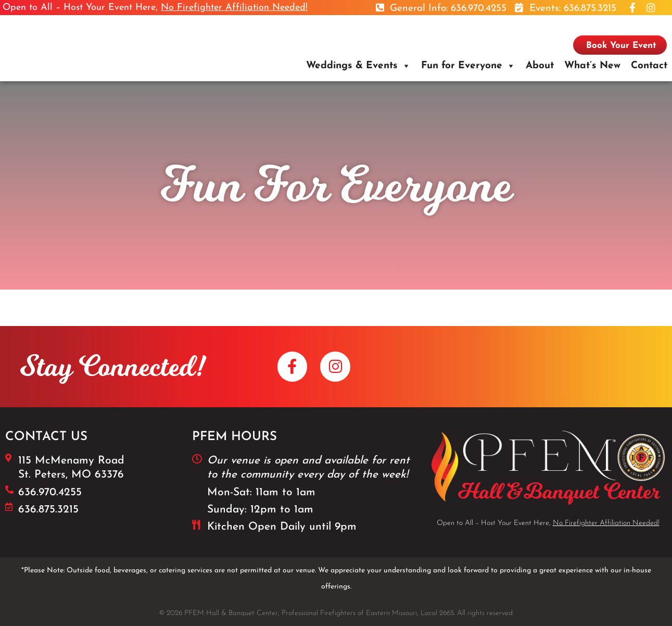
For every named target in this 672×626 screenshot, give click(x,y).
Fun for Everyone (462, 66)
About (540, 66)
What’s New (592, 66)
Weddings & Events (352, 66)
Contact (649, 66)
